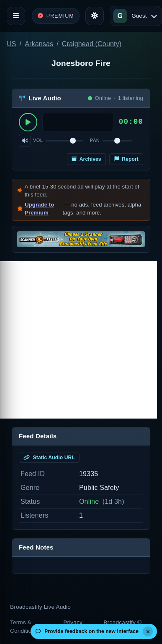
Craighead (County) (92, 44)
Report (126, 159)
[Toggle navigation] (16, 16)
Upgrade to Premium (39, 209)
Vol (38, 140)
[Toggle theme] (95, 16)
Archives (86, 159)
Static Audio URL (49, 458)
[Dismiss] (148, 631)
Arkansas (39, 44)
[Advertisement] (78, 340)
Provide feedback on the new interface (87, 631)
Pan (95, 140)
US (12, 44)
